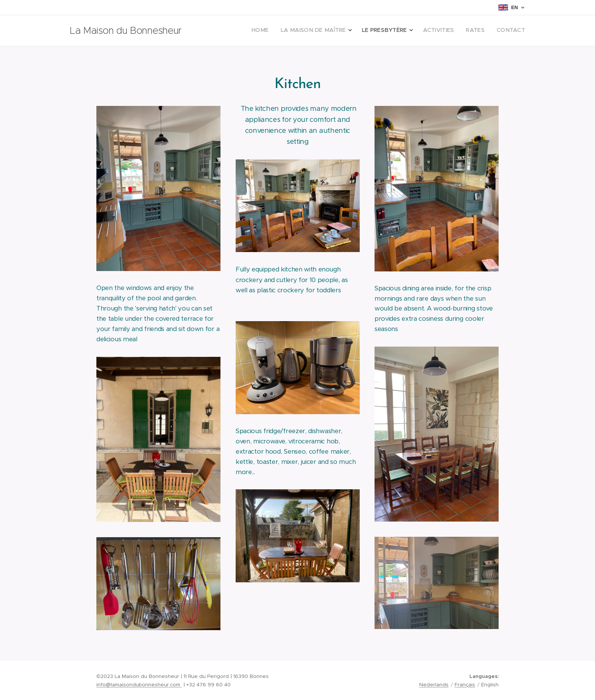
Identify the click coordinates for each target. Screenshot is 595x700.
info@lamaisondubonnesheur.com (139, 685)
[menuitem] (459, 31)
